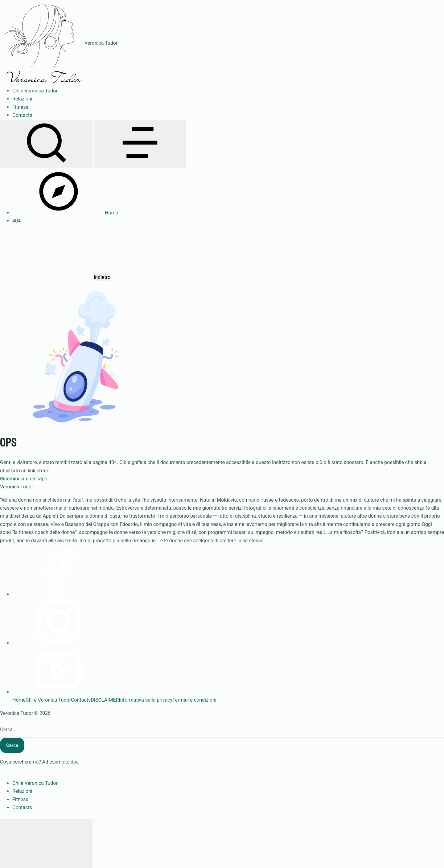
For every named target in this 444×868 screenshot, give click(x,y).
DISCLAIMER (105, 700)
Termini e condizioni (194, 700)
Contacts (81, 700)
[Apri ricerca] (46, 144)
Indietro (102, 277)
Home (19, 700)
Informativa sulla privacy (146, 700)
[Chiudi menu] (46, 843)
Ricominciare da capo (24, 479)
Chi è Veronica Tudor (48, 700)
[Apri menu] (140, 144)
